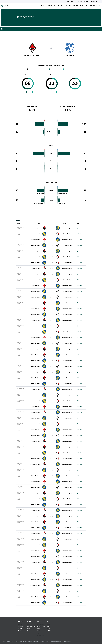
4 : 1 (51, 562)
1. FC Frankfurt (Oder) (35, 228)
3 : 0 (51, 395)
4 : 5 (51, 384)
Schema (79, 228)
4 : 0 (51, 268)
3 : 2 (51, 286)
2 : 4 (51, 505)
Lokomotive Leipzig (67, 228)
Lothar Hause (40, 193)
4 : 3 (51, 234)
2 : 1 (51, 245)
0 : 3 (51, 597)
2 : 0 (51, 228)
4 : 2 (51, 401)
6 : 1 (51, 326)
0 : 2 (51, 493)
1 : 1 (51, 303)
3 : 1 (51, 343)
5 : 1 (51, 430)
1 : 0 (51, 257)
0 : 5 (51, 338)
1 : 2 (51, 320)
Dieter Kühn (61, 203)
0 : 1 (51, 274)
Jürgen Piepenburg (39, 203)
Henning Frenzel (63, 193)
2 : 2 (51, 240)
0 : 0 (51, 251)
